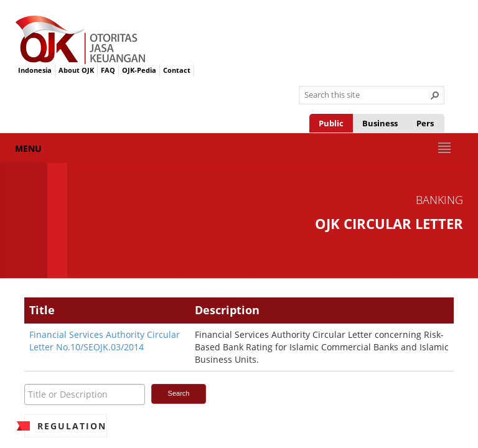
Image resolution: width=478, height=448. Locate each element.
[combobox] (367, 95)
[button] (435, 95)
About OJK (76, 70)
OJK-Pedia (139, 70)
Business (380, 123)
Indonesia (35, 70)
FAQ (108, 70)
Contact (177, 70)
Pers (425, 123)
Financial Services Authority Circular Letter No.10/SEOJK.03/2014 (105, 341)
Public (331, 123)
